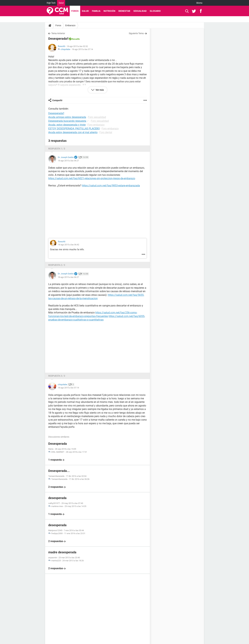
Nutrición (109, 11)
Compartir (57, 100)
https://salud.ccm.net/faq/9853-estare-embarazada (111, 186)
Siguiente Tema (136, 33)
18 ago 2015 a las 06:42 (69, 245)
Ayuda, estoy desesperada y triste (67, 125)
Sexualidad (140, 11)
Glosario (155, 11)
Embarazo (70, 25)
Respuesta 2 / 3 (57, 265)
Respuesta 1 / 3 (57, 149)
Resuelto (76, 39)
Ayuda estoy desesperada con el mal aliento (73, 132)
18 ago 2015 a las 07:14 (82, 49)
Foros (75, 11)
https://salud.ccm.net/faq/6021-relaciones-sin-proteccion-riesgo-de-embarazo (92, 178)
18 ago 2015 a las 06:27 (68, 161)
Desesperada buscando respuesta (67, 121)
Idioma (199, 3)
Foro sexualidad (97, 117)
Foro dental (106, 132)
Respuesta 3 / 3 (57, 376)
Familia (96, 11)
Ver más (99, 90)
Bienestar (124, 11)
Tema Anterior (58, 33)
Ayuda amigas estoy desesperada (67, 117)
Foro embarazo (96, 125)
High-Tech (51, 3)
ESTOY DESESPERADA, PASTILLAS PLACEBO (74, 129)
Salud (61, 3)
